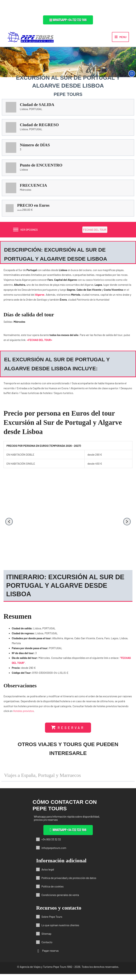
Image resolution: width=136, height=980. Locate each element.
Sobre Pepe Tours (52, 923)
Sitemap (46, 940)
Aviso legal (48, 876)
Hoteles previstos (23, 714)
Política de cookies (53, 892)
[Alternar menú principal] (120, 39)
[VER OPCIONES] (25, 233)
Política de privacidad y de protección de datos (69, 884)
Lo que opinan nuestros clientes (60, 931)
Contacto (47, 948)
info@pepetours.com (54, 854)
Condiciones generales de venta (60, 901)
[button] (68, 20)
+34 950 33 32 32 (51, 845)
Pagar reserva (50, 957)
